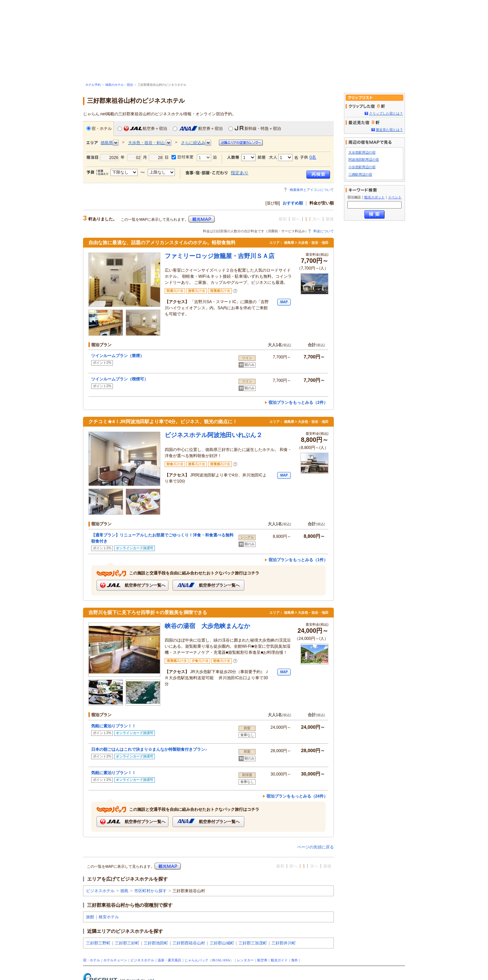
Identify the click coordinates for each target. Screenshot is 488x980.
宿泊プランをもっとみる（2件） (298, 403)
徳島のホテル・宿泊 (119, 85)
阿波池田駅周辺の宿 (364, 160)
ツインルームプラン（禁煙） (120, 356)
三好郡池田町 (156, 943)
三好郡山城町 (222, 943)
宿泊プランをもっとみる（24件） (297, 796)
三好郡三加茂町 (253, 943)
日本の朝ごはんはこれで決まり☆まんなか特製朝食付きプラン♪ (149, 749)
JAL (219, 960)
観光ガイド (279, 960)
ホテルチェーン (115, 960)
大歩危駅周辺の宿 (362, 152)
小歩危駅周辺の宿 (362, 167)
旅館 (90, 917)
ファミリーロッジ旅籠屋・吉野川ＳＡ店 (220, 256)
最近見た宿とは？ (389, 130)
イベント (395, 197)
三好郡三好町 (127, 943)
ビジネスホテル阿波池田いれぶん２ (213, 435)
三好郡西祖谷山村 (189, 943)
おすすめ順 (293, 203)
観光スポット (374, 197)
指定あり (240, 173)
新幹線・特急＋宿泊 (255, 128)
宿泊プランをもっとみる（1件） (298, 560)
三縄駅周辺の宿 (360, 174)
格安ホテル (109, 917)
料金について (324, 231)
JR (213, 960)
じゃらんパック (197, 960)
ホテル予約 (93, 85)
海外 (294, 960)
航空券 (262, 960)
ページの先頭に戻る (316, 847)
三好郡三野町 (98, 943)
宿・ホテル (99, 128)
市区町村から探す (150, 891)
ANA (227, 960)
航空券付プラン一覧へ (132, 585)
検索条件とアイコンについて (312, 190)
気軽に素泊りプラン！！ (114, 726)
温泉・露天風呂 (169, 960)
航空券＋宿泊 (142, 128)
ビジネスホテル (100, 891)
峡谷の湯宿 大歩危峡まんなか (207, 626)
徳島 (124, 891)
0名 (313, 157)
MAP (284, 302)
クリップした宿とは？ (386, 113)
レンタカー (245, 960)
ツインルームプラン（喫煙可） (122, 379)
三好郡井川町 (284, 943)
